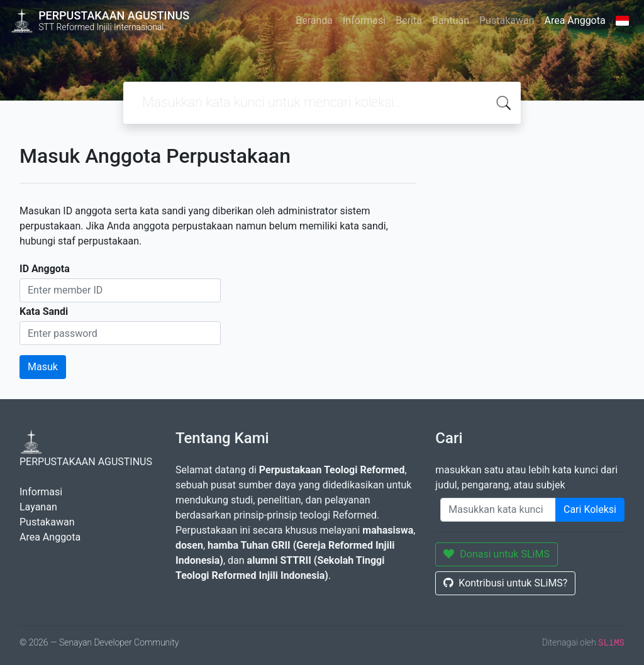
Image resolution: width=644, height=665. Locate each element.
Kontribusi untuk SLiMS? (505, 583)
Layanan (38, 507)
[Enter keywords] (498, 510)
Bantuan (451, 20)
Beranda (314, 20)
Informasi (364, 20)
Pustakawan (507, 20)
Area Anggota (575, 20)
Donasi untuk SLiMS (497, 554)
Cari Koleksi (590, 509)
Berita (409, 20)
